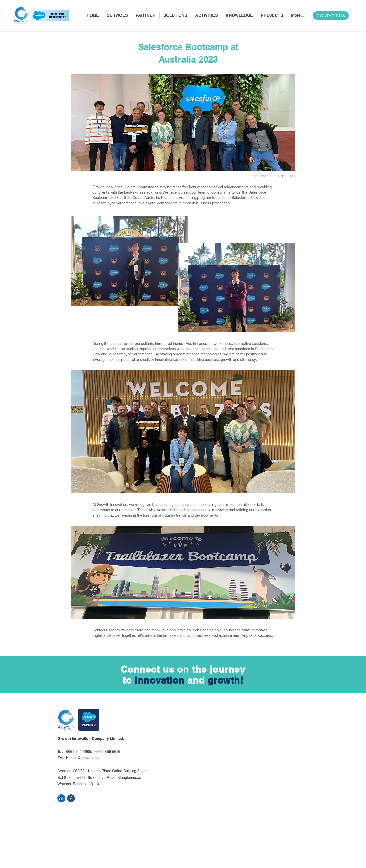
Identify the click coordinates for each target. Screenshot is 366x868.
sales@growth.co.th (85, 758)
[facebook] (71, 798)
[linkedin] (61, 798)
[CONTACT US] (331, 15)
